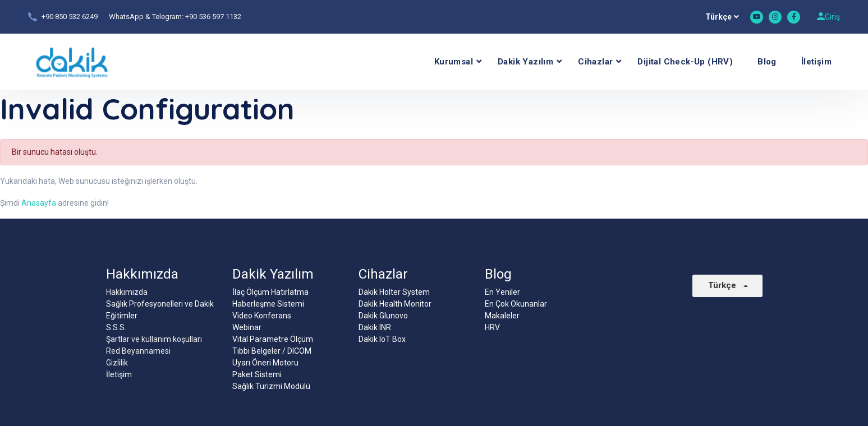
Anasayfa (39, 203)
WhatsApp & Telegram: (147, 17)
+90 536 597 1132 (213, 17)
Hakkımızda (127, 292)
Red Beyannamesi (138, 351)
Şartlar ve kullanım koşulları (154, 339)
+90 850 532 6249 (70, 17)
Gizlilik (117, 363)
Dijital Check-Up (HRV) (685, 62)
